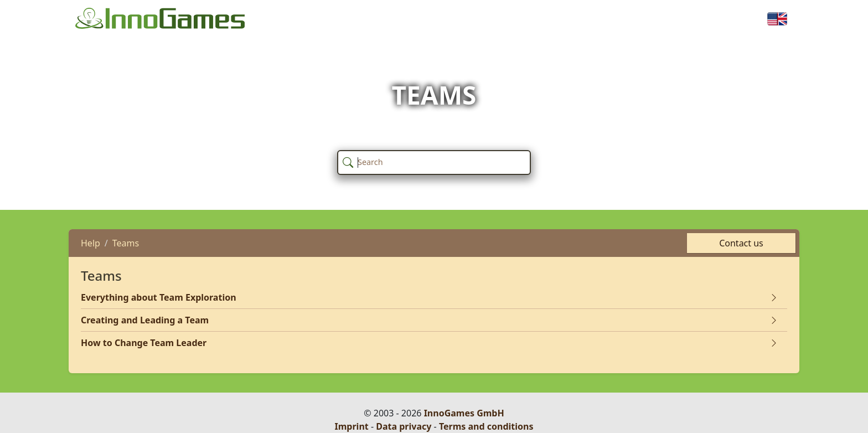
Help (91, 243)
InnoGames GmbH (464, 413)
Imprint (352, 426)
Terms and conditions (486, 426)
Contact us (741, 243)
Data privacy (404, 426)
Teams (126, 243)
